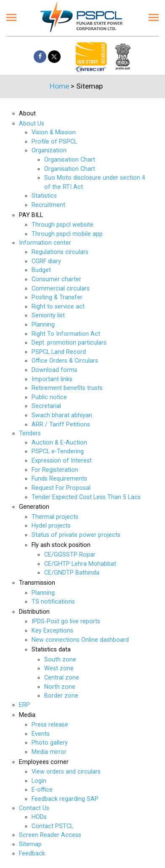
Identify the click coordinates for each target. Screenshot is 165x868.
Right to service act (58, 307)
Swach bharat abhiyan (62, 415)
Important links (52, 379)
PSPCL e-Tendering (58, 451)
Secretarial (46, 406)
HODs (39, 817)
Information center (45, 243)
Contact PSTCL (52, 826)
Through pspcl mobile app (67, 234)
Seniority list (48, 315)
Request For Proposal (61, 488)
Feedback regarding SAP (65, 799)
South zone (60, 660)
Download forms (55, 370)
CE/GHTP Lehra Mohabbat (80, 564)
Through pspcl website (63, 225)
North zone (60, 687)
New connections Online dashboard (80, 640)
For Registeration (55, 470)
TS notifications (53, 602)
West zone (59, 668)
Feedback (32, 854)
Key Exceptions (52, 631)
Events (41, 734)
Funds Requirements (59, 479)
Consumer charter (56, 279)
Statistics (44, 196)
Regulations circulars (60, 252)
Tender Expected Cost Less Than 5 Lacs (86, 497)
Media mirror (49, 752)
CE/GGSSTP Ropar (70, 555)
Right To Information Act (66, 334)
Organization (49, 150)
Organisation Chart (70, 160)
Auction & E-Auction (59, 443)
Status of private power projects (76, 535)
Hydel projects (51, 526)
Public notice (49, 397)
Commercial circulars (61, 289)
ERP (24, 705)
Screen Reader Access (50, 835)
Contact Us (34, 808)
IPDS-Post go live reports (66, 621)
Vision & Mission (54, 132)
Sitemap (30, 844)
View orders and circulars (66, 772)
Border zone (61, 696)
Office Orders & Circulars (65, 361)
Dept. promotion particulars (69, 343)
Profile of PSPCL (54, 142)
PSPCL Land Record (59, 352)
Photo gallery (50, 743)
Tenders (30, 433)
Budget (41, 270)
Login (39, 781)
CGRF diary (46, 261)
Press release (50, 725)
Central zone (62, 678)
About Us (32, 124)
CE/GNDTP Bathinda (72, 573)
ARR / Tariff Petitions (61, 425)
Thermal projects (55, 517)
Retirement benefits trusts (67, 388)
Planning (43, 325)
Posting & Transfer (57, 297)
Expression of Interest (62, 461)
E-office (42, 790)
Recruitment (48, 205)
